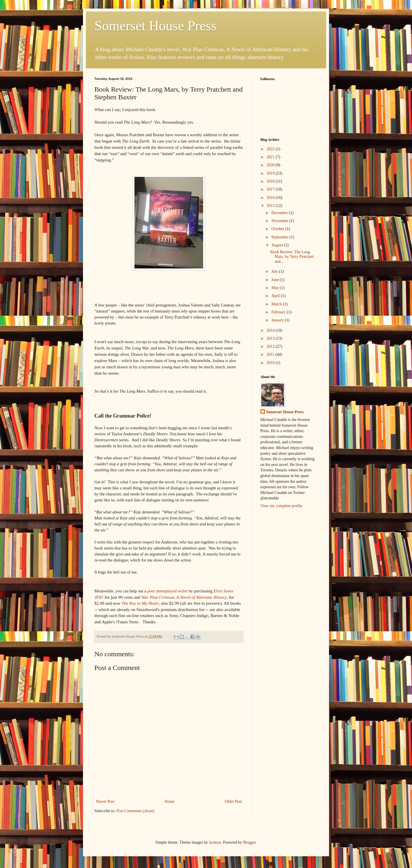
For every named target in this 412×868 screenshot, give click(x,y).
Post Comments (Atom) (135, 811)
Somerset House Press (156, 26)
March (277, 304)
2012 (271, 346)
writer (167, 591)
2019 (271, 173)
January (278, 320)
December (280, 213)
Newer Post (105, 801)
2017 (271, 189)
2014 (271, 330)
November (280, 221)
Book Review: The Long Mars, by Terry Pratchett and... (292, 257)
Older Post (233, 801)
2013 (271, 338)
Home (170, 801)
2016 (271, 198)
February (279, 312)
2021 (271, 157)
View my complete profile (281, 506)
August (278, 245)
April (276, 296)
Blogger (249, 842)
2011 (271, 354)
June (275, 280)
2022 (271, 149)
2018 (271, 181)
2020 (271, 165)
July (275, 271)
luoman (215, 842)
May (275, 288)
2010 (271, 363)
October (278, 229)
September (280, 237)
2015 (271, 206)
